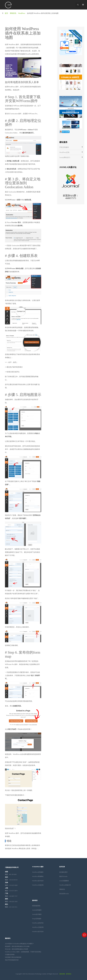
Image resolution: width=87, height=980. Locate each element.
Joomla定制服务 (37, 910)
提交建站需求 (63, 872)
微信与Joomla (63, 876)
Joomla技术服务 (37, 914)
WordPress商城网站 (38, 876)
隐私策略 (62, 974)
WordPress (22, 13)
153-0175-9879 (11, 891)
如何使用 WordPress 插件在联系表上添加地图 (23, 33)
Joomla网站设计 (65, 157)
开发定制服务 (64, 147)
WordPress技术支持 (38, 881)
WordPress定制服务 (38, 872)
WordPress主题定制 (38, 885)
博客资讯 (13, 13)
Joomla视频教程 (64, 881)
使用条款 (69, 974)
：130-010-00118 (11, 880)
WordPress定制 (64, 152)
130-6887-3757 (11, 896)
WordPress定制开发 (38, 923)
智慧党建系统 (36, 906)
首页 (6, 13)
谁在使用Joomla (64, 894)
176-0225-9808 (11, 885)
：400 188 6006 (11, 874)
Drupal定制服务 (37, 919)
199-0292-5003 (11, 902)
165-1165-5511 (11, 907)
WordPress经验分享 (65, 885)
